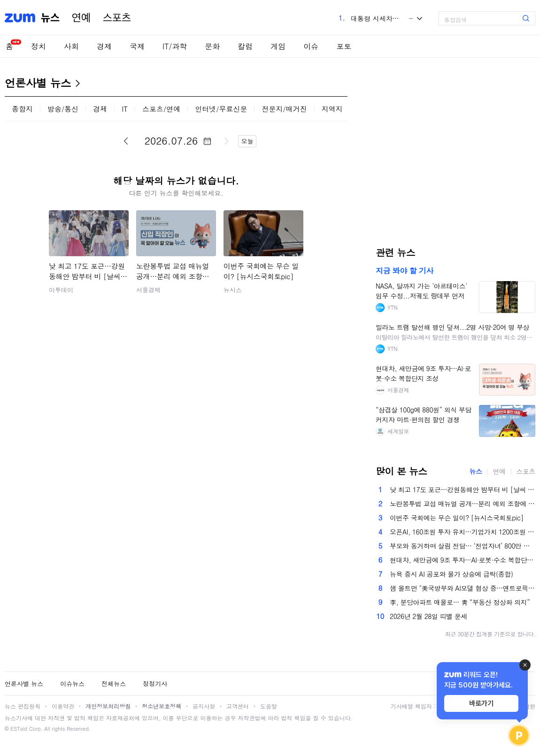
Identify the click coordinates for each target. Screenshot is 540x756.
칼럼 (245, 46)
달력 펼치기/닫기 (207, 141)
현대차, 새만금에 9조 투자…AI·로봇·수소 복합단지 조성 (463, 560)
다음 (226, 141)
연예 (81, 18)
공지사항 (204, 706)
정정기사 (155, 683)
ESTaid (19, 729)
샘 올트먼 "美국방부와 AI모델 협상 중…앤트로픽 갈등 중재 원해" (463, 588)
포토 (344, 46)
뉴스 (50, 18)
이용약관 (63, 706)
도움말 (269, 706)
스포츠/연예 (161, 109)
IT (125, 109)
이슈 (311, 46)
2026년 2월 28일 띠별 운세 (428, 616)
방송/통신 (63, 109)
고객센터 (238, 706)
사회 (71, 46)
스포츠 (117, 18)
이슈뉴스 (72, 683)
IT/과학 (175, 46)
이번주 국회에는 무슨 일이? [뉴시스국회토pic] (457, 518)
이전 (126, 141)
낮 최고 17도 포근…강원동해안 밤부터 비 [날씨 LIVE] (463, 489)
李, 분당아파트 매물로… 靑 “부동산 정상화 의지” (460, 602)
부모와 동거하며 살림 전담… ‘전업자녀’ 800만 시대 (463, 546)
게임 (278, 46)
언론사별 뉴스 (38, 83)
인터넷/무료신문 (221, 109)
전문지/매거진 (284, 109)
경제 (104, 46)
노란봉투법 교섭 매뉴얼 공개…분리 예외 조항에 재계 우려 (463, 504)
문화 (212, 46)
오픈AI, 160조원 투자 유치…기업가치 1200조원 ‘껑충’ (463, 532)
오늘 (247, 141)
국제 (137, 46)
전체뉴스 (114, 683)
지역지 (332, 109)
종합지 (22, 109)
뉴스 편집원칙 (23, 706)
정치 (39, 46)
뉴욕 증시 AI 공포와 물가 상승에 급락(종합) (451, 574)
